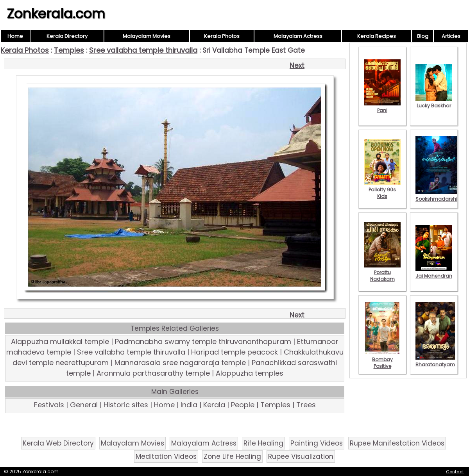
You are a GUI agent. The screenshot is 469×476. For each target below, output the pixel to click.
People (243, 405)
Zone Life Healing (232, 456)
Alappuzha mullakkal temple (60, 341)
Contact (455, 472)
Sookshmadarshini (439, 196)
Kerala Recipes (377, 36)
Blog (423, 36)
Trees (306, 405)
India (189, 405)
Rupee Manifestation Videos (397, 443)
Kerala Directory (67, 36)
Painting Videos (317, 443)
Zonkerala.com (56, 14)
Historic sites (126, 405)
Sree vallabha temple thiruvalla (143, 50)
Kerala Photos (222, 36)
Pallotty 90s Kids (382, 190)
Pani (382, 107)
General (84, 405)
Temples (69, 50)
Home (15, 36)
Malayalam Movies (147, 36)
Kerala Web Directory (58, 443)
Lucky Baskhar (434, 102)
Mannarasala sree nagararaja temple (180, 363)
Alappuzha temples (250, 373)
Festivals (49, 405)
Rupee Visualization (301, 456)
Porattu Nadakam (382, 272)
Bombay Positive (382, 359)
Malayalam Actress (298, 36)
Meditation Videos (166, 456)
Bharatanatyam (435, 361)
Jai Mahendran (434, 273)
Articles (451, 36)
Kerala (214, 405)
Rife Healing (263, 443)
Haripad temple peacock (234, 352)
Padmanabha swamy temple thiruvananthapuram (203, 341)
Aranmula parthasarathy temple (153, 373)
